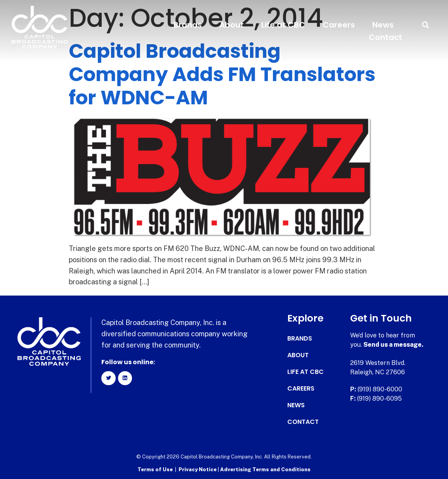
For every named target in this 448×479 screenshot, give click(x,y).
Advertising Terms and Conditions (265, 469)
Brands (188, 25)
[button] (426, 25)
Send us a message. (393, 345)
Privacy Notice (198, 469)
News (383, 25)
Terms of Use (155, 469)
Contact (385, 37)
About (232, 25)
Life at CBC (283, 25)
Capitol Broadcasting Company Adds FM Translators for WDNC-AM (222, 74)
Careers (339, 25)
